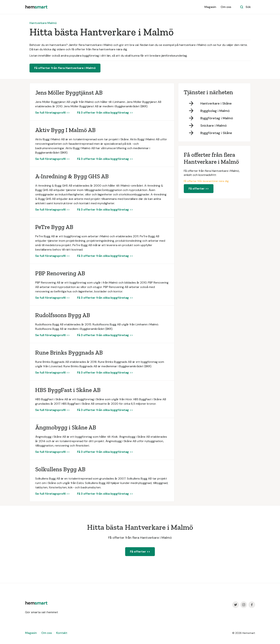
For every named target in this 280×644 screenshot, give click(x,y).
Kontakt (62, 633)
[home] (36, 7)
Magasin (210, 7)
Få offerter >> (199, 189)
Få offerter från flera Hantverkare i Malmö (65, 68)
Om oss (226, 7)
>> (52, 113)
